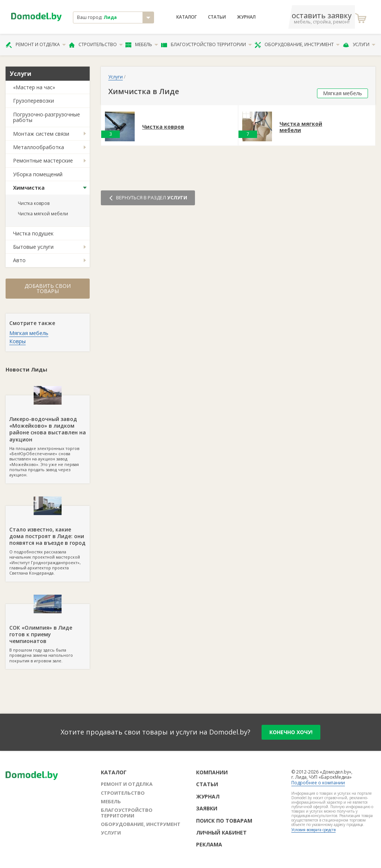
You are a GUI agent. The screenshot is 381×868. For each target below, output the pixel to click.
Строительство (96, 45)
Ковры (17, 341)
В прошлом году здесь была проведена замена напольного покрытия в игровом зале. (48, 634)
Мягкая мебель (29, 333)
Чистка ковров (34, 203)
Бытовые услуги (33, 247)
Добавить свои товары (48, 288)
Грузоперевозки (33, 101)
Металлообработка (39, 147)
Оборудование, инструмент (297, 45)
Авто (19, 260)
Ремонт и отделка (36, 45)
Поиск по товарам (224, 821)
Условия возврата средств (313, 830)
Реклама (209, 844)
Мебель (142, 45)
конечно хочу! (291, 732)
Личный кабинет (221, 832)
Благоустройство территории (206, 45)
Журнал (246, 17)
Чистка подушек (33, 233)
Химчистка (29, 188)
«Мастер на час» (34, 87)
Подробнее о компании (318, 783)
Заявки (207, 808)
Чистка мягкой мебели (43, 214)
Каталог (187, 17)
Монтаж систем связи (41, 134)
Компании (212, 772)
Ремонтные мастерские (43, 160)
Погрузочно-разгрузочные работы (47, 117)
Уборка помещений (38, 174)
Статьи (217, 17)
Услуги (359, 45)
